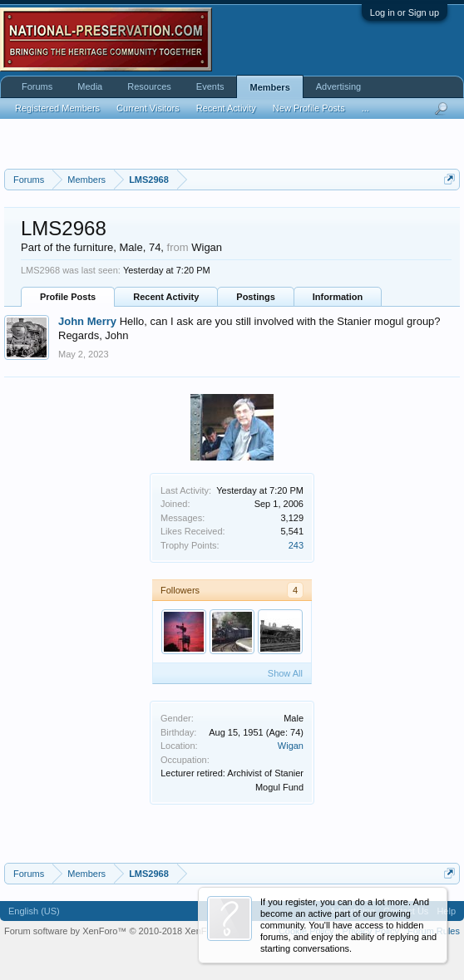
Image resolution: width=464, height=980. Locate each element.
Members (269, 87)
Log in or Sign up (405, 12)
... (365, 108)
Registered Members (57, 108)
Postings (255, 297)
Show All (285, 673)
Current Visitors (148, 108)
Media (90, 86)
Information (338, 297)
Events (210, 86)
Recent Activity (166, 297)
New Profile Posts (309, 108)
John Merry (87, 321)
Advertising (338, 86)
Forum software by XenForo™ (121, 931)
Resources (149, 86)
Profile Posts (68, 297)
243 (296, 545)
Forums (37, 86)
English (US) (34, 911)
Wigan (291, 746)
